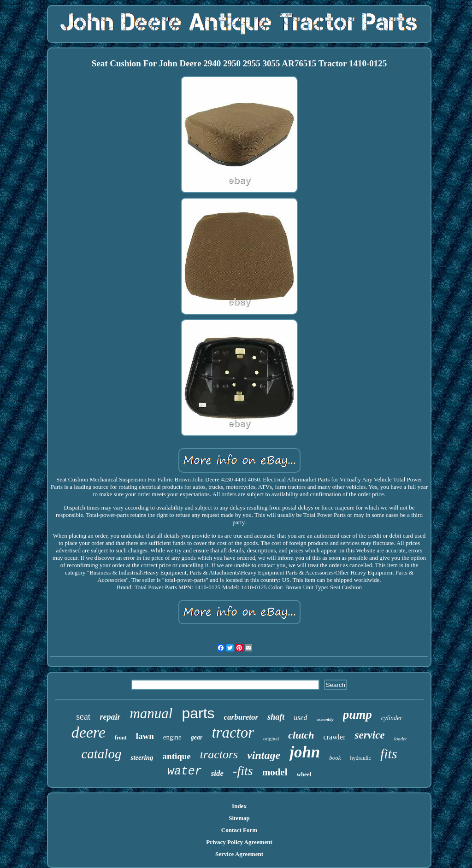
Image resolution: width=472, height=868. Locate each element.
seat (83, 716)
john (305, 752)
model (275, 772)
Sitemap (239, 818)
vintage (264, 755)
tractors (219, 754)
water (185, 771)
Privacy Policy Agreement (239, 842)
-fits (243, 771)
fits (389, 754)
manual (151, 713)
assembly (325, 719)
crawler (335, 737)
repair (110, 717)
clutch (301, 735)
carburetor (241, 717)
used (300, 718)
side (217, 773)
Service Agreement (239, 854)
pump (357, 715)
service (369, 735)
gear (197, 737)
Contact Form (239, 830)
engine (172, 737)
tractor (233, 733)
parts (198, 713)
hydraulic (361, 758)
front (121, 738)
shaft (276, 717)
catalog (101, 754)
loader (401, 739)
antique (177, 756)
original (271, 739)
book (335, 758)
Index (239, 806)
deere (88, 732)
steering (142, 757)
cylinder (392, 718)
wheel (304, 774)
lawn (145, 736)
